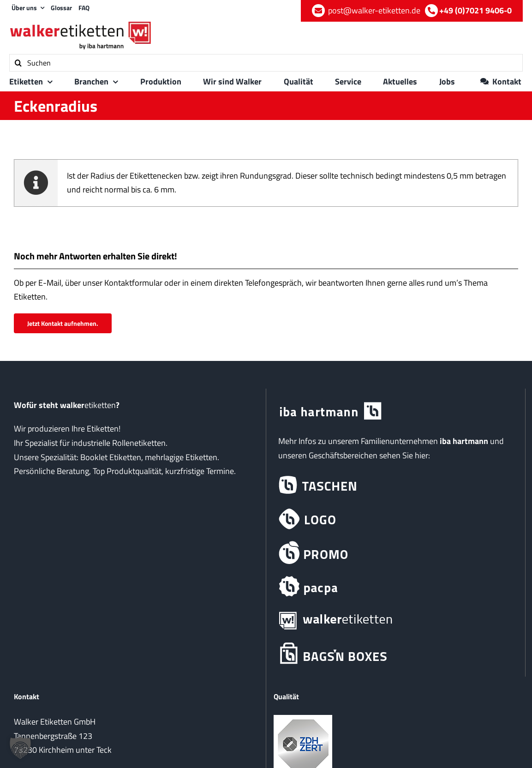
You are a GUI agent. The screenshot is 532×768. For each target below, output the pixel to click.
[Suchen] (266, 63)
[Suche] (18, 63)
